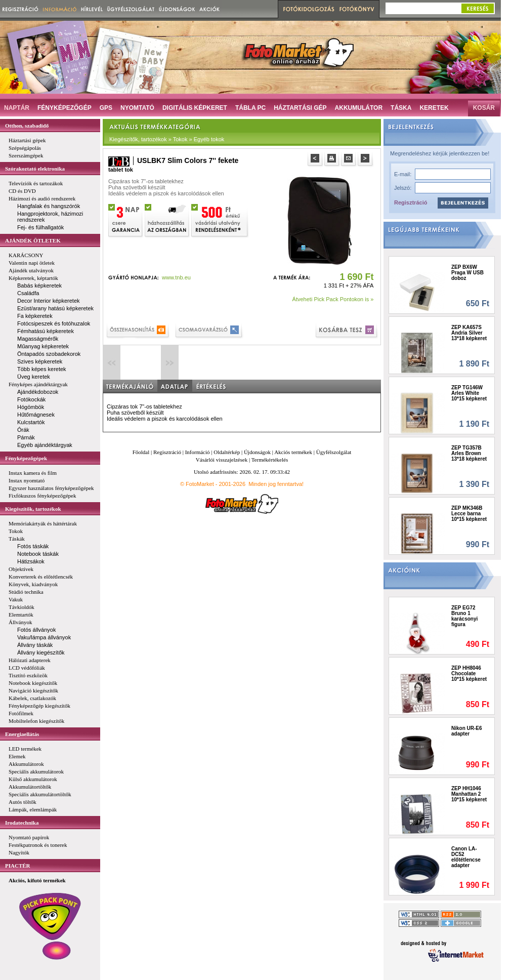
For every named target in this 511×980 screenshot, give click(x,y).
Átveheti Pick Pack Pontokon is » (333, 299)
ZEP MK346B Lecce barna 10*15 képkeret (469, 514)
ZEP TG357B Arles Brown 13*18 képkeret (469, 453)
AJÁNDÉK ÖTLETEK (33, 240)
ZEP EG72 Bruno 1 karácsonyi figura (464, 616)
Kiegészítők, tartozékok (33, 509)
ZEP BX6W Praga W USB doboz (467, 273)
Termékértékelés (270, 460)
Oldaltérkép (227, 452)
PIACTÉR (18, 866)
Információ (198, 452)
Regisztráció (411, 202)
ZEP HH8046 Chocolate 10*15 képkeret (469, 673)
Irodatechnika (22, 823)
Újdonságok (257, 452)
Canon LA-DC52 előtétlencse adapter (466, 857)
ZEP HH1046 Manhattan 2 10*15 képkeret (469, 794)
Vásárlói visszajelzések (222, 460)
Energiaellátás (22, 734)
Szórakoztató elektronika (35, 169)
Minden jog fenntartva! (276, 484)
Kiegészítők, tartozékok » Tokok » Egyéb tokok (167, 139)
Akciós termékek (293, 452)
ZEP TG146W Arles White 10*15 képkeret (469, 393)
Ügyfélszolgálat (334, 452)
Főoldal (141, 452)
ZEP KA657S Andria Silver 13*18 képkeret (469, 333)
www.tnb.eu (176, 277)
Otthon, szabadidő (27, 126)
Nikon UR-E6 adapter (467, 731)
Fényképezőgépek (26, 458)
